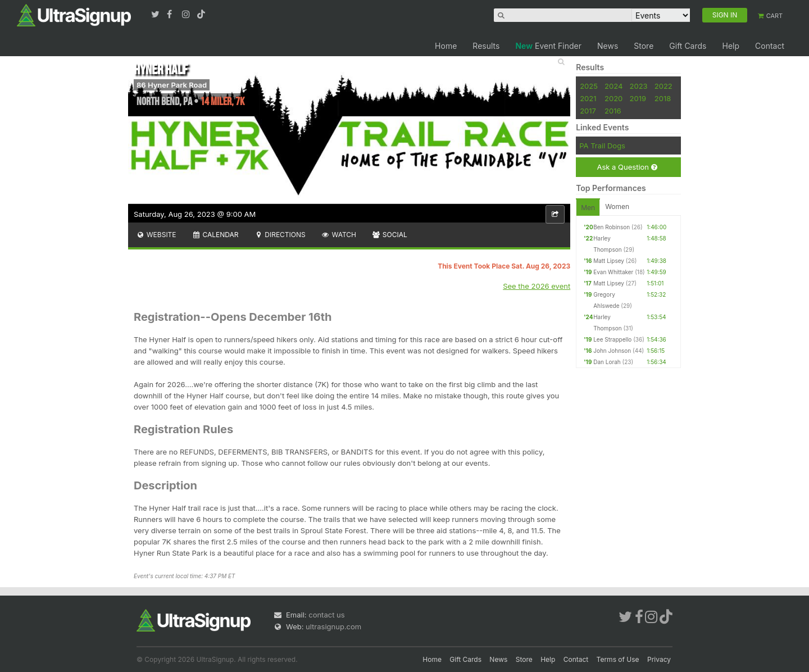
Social (390, 235)
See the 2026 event (537, 286)
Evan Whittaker (613, 272)
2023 (639, 86)
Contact (770, 46)
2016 (613, 111)
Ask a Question (627, 167)
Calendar (215, 235)
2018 (663, 98)
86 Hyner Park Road (172, 85)
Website (156, 235)
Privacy (659, 659)
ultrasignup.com (333, 626)
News (608, 46)
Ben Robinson (612, 227)
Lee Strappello (612, 339)
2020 (613, 98)
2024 (613, 86)
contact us (326, 615)
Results (486, 46)
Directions (279, 235)
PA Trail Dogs (602, 146)
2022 (663, 86)
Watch (339, 235)
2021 (588, 98)
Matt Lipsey (609, 261)
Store (644, 46)
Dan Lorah (607, 362)
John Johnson (612, 351)
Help (731, 46)
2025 (589, 86)
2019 (638, 98)
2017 (588, 111)
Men (588, 208)
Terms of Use (618, 659)
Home (446, 46)
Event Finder (548, 46)
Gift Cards (688, 46)
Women (617, 206)
